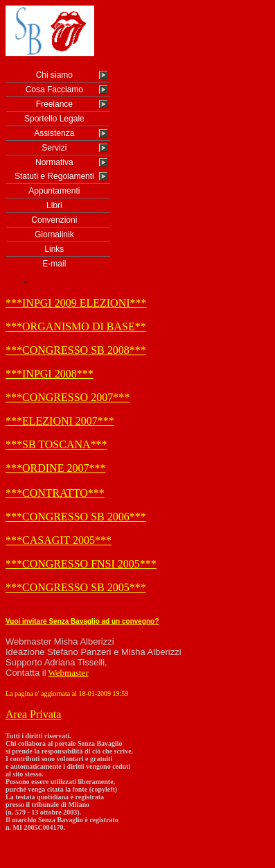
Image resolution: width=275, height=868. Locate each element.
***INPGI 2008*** (50, 374)
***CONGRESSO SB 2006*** (76, 517)
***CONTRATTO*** (55, 493)
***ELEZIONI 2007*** (60, 421)
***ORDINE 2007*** (55, 468)
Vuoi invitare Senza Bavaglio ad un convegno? (82, 621)
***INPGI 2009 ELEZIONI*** (76, 303)
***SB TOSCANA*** (56, 444)
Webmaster (69, 673)
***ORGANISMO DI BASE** (76, 326)
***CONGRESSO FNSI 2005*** (81, 564)
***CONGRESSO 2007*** (68, 397)
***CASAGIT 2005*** (59, 540)
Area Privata (33, 714)
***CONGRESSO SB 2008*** (76, 350)
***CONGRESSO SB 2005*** (76, 587)
